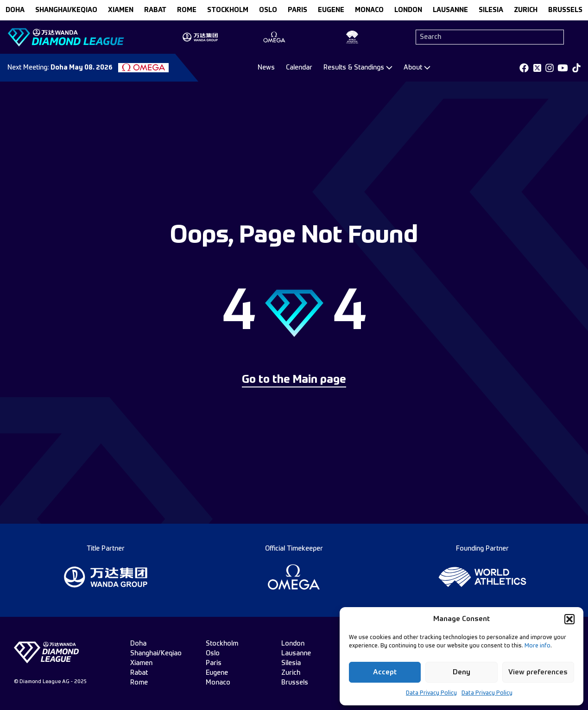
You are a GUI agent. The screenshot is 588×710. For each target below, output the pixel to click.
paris (297, 10)
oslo (268, 10)
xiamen (121, 10)
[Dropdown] (358, 68)
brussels (565, 10)
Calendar (299, 68)
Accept (385, 672)
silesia (491, 10)
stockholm (228, 10)
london (408, 10)
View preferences (538, 672)
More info (537, 646)
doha (15, 10)
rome (187, 10)
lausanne (450, 10)
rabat (155, 10)
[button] (569, 619)
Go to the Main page (294, 380)
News (266, 68)
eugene (331, 10)
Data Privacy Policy (431, 693)
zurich (526, 10)
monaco (369, 10)
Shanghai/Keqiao (66, 10)
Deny (462, 672)
